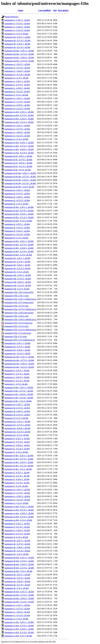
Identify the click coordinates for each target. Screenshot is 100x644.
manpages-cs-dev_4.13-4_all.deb (18, 636)
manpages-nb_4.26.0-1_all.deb (17, 265)
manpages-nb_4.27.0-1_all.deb (17, 262)
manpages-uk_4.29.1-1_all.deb (17, 37)
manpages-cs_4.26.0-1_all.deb (17, 612)
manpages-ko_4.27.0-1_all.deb (17, 347)
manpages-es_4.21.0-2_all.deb (17, 500)
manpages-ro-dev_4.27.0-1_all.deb (19, 146)
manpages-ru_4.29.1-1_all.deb (17, 98)
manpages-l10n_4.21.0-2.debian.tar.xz (21, 330)
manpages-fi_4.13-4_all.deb (16, 486)
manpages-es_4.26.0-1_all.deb (17, 496)
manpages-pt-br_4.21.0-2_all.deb (18, 166)
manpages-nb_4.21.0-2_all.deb (17, 268)
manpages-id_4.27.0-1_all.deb (17, 408)
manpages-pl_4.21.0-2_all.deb (17, 200)
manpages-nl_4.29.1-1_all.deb (17, 224)
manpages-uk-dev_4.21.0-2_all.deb (19, 61)
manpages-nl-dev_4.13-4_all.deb (18, 255)
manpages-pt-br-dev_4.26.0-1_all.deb (20, 180)
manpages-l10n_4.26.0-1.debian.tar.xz (21, 319)
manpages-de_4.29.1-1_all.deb (17, 541)
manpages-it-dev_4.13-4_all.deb (18, 401)
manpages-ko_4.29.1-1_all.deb (17, 343)
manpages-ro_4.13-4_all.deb (16, 139)
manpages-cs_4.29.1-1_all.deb (17, 605)
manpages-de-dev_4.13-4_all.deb (18, 571)
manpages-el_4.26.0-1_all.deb (17, 530)
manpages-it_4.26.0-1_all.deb (17, 377)
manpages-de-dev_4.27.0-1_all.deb (19, 561)
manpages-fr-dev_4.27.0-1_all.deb (19, 459)
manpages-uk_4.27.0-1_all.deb (17, 40)
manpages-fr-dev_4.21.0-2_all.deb (19, 466)
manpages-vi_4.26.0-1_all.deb (17, 27)
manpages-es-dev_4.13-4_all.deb (18, 520)
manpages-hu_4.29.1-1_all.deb (17, 422)
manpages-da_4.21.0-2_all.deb (17, 585)
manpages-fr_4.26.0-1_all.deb (17, 445)
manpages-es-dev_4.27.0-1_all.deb (19, 510)
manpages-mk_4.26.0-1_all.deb (18, 282)
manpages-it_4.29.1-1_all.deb (17, 370)
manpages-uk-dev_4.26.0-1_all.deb (19, 58)
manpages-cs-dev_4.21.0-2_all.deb (19, 632)
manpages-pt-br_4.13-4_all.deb (18, 170)
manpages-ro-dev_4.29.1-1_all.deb (19, 143)
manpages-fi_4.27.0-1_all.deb (17, 476)
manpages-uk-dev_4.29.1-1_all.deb (19, 51)
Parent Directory (11, 17)
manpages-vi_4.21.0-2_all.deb (17, 30)
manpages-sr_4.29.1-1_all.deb (17, 81)
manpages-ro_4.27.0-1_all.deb (17, 129)
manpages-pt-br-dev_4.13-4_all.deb (19, 187)
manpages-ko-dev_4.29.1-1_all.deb (19, 357)
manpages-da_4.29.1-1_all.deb (17, 575)
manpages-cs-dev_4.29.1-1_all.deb (19, 622)
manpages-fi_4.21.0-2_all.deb (17, 483)
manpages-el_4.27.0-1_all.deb (17, 527)
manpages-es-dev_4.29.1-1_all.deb (19, 507)
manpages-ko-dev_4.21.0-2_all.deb (19, 367)
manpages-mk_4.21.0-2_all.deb (18, 285)
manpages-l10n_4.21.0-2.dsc (17, 326)
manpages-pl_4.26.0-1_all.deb (17, 197)
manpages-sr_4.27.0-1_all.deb (17, 85)
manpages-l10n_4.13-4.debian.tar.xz (20, 340)
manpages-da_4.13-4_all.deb (17, 588)
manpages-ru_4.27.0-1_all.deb (17, 102)
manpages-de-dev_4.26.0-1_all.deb (19, 564)
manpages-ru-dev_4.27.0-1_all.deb (19, 115)
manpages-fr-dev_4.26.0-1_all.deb (19, 462)
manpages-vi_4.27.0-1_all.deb (17, 23)
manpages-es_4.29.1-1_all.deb (17, 490)
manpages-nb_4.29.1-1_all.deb (17, 258)
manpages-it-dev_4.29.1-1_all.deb (19, 387)
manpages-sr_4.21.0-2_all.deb (17, 92)
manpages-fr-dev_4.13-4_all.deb (18, 469)
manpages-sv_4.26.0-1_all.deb (17, 71)
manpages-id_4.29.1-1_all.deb (17, 404)
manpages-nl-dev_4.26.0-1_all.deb (19, 248)
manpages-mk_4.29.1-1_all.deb (18, 275)
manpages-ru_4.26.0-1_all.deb (17, 105)
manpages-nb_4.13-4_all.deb (17, 272)
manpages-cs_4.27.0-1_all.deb (17, 609)
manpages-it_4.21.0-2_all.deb (17, 381)
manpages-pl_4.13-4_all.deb (16, 204)
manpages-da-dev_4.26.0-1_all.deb (19, 598)
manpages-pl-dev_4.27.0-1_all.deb (19, 211)
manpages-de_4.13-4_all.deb (17, 554)
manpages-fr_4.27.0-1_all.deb (17, 442)
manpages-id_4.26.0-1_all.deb (17, 411)
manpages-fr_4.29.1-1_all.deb (17, 439)
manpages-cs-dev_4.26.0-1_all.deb (19, 629)
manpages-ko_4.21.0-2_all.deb (17, 353)
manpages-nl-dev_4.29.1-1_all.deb (19, 241)
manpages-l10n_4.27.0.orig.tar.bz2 (19, 302)
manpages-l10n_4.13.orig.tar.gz (18, 333)
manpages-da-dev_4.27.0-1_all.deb (19, 595)
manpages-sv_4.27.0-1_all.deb (17, 68)
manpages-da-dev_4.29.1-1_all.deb (19, 592)
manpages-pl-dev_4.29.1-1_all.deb (19, 207)
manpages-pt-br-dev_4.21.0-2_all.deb (20, 183)
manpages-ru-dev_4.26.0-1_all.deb (19, 119)
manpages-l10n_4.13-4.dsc (16, 336)
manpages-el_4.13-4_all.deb (16, 537)
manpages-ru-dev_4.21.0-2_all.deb (19, 122)
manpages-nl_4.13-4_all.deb (16, 238)
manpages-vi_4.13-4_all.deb (16, 34)
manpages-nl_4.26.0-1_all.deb (17, 231)
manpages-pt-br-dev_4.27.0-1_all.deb (20, 177)
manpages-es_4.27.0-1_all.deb (17, 493)
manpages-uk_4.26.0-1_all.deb (17, 44)
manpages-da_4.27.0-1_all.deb (17, 578)
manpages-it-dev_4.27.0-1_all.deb (19, 391)
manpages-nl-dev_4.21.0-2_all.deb (19, 251)
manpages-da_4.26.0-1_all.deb (17, 581)
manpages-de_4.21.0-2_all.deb (17, 551)
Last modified (44, 10)
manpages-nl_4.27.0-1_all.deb (17, 228)
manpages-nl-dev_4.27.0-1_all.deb (19, 245)
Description (63, 10)
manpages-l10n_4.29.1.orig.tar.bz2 (19, 292)
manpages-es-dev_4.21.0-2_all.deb (19, 517)
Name (20, 10)
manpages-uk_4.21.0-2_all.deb (17, 47)
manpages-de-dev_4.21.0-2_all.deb (19, 568)
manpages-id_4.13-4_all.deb (16, 418)
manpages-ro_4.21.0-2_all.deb (17, 136)
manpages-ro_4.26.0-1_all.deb (17, 132)
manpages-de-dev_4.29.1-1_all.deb (19, 558)
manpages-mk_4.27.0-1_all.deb (18, 279)
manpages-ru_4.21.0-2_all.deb (17, 109)
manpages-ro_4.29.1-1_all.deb (17, 126)
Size (55, 10)
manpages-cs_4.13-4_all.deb (16, 619)
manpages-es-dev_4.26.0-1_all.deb (19, 513)
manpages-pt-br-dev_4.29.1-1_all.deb (20, 173)
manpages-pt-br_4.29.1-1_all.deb (18, 156)
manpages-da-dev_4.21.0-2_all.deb (19, 602)
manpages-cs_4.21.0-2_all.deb (17, 615)
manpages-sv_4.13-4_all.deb (17, 78)
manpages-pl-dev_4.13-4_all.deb (18, 221)
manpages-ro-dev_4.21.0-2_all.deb (19, 153)
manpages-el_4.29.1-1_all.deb (17, 524)
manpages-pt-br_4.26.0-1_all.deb (18, 163)
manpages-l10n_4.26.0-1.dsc (17, 316)
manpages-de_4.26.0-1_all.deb (17, 547)
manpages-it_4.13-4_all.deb (16, 384)
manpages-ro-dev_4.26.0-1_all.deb (19, 149)
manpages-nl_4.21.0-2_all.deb (17, 234)
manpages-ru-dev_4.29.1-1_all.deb (19, 112)
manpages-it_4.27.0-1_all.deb (17, 374)
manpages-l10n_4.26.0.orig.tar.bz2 (19, 313)
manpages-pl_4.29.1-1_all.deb (17, 190)
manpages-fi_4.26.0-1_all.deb (17, 479)
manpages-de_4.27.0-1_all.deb (17, 544)
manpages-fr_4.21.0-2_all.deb (17, 449)
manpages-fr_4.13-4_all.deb (16, 452)
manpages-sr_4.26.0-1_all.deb (17, 88)
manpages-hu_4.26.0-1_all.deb (17, 428)
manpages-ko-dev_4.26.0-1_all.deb (19, 364)
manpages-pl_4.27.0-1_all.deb (17, 194)
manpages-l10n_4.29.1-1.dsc (17, 296)
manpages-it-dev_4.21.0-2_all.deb (19, 398)
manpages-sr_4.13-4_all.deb (16, 95)
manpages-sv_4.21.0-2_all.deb (17, 75)
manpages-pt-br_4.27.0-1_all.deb (18, 160)
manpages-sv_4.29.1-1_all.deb (17, 64)
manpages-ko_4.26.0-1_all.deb (17, 350)
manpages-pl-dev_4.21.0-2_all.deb (19, 217)
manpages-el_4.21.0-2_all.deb (17, 534)
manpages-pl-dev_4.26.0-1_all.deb (19, 214)
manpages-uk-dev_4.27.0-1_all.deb (19, 54)
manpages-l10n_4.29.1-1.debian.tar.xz (21, 299)
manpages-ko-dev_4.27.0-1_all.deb (19, 360)
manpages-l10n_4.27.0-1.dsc (17, 306)
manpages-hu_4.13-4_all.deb (17, 435)
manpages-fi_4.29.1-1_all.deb (17, 473)
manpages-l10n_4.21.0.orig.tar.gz (19, 323)
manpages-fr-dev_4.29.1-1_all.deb (19, 456)
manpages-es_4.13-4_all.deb (16, 503)
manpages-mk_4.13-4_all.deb (17, 289)
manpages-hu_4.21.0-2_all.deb (17, 432)
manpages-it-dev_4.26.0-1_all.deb (19, 394)
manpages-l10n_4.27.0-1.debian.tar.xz (21, 309)
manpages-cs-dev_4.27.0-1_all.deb (19, 626)
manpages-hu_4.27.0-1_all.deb (17, 425)
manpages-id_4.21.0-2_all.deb (17, 415)
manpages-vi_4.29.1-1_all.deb (17, 20)
